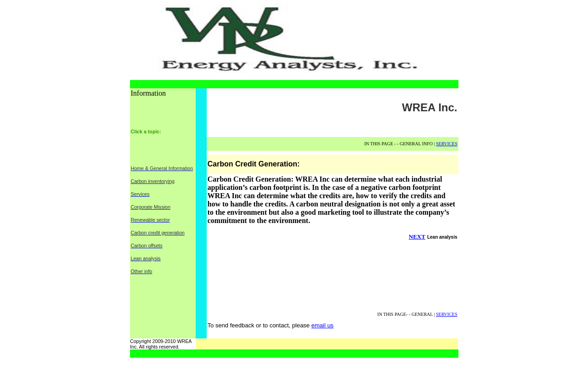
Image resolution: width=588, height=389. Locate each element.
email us (322, 325)
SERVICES (447, 144)
